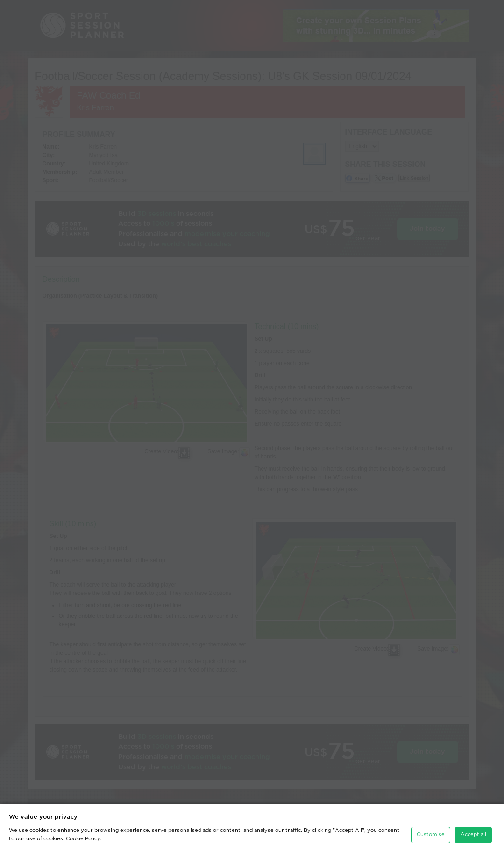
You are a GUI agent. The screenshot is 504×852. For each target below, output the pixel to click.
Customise (431, 834)
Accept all (473, 834)
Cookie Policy (83, 839)
